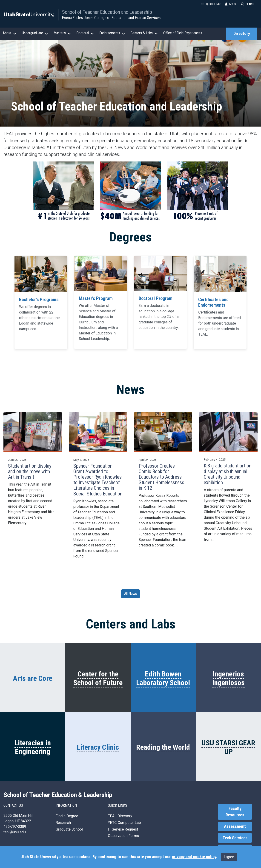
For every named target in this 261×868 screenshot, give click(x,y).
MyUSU (231, 4)
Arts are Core (33, 678)
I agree (229, 857)
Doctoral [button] (85, 33)
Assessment (235, 826)
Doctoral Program (156, 298)
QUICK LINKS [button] (211, 4)
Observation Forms (123, 836)
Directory (242, 34)
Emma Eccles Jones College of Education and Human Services (111, 18)
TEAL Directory (120, 816)
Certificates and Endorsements (213, 302)
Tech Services (235, 838)
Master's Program (96, 298)
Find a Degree (67, 816)
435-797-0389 (15, 827)
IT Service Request (123, 829)
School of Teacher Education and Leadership (107, 12)
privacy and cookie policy (194, 857)
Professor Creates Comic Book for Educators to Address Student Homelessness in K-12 (161, 477)
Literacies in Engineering (33, 747)
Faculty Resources (235, 812)
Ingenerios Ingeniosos (228, 678)
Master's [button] (62, 33)
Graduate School (69, 829)
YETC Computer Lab (124, 823)
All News (130, 594)
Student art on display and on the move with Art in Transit (30, 471)
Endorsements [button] (112, 33)
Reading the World (163, 747)
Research (63, 823)
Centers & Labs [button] (144, 33)
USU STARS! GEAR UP (228, 747)
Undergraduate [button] (35, 33)
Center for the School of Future (98, 678)
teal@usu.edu (15, 832)
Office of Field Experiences (183, 33)
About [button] (10, 33)
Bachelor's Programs (39, 300)
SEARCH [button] (248, 4)
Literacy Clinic (98, 747)
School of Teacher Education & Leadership (58, 795)
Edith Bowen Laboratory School (163, 678)
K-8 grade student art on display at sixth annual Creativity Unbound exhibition (228, 474)
